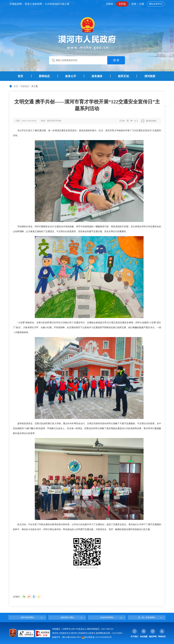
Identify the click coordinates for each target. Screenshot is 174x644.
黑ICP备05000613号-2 (72, 637)
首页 (16, 86)
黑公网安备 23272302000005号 (97, 637)
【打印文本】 (151, 121)
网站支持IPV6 (156, 4)
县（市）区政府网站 (147, 617)
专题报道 (25, 86)
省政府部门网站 (67, 617)
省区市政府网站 (27, 617)
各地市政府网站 (107, 617)
